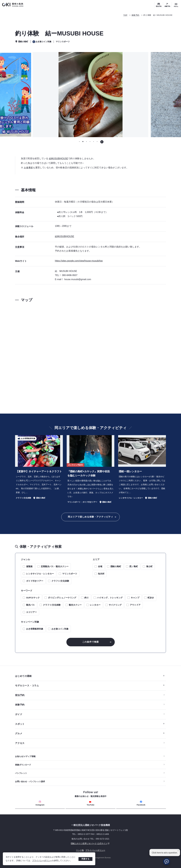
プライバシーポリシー (42, 860)
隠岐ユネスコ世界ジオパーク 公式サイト (63, 843)
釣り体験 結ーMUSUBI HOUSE (158, 15)
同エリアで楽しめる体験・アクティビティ (90, 517)
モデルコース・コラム (90, 686)
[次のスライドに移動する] (159, 95)
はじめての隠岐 (90, 676)
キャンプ (135, 598)
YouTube (91, 803)
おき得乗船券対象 (35, 629)
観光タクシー (75, 605)
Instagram (40, 803)
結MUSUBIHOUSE (59, 158)
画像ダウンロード (23, 765)
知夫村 (101, 574)
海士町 (149, 566)
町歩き (151, 598)
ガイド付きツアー (35, 581)
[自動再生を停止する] (102, 142)
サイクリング (115, 605)
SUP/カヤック (33, 598)
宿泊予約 (159, 6)
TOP (125, 15)
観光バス (30, 605)
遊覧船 (29, 566)
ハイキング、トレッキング (110, 598)
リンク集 (80, 850)
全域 (100, 566)
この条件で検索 (91, 642)
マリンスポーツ (70, 574)
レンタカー (95, 605)
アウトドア (135, 605)
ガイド (19, 714)
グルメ (90, 733)
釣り (87, 598)
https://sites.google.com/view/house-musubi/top (79, 261)
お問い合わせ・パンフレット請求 (30, 781)
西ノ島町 (134, 566)
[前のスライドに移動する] (22, 95)
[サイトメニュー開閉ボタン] (176, 5)
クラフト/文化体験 (60, 581)
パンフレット (21, 773)
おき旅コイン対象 (60, 629)
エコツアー (31, 612)
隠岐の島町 (116, 566)
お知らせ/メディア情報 (25, 756)
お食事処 (28, 168)
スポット (90, 724)
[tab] (79, 142)
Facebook (141, 803)
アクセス (20, 743)
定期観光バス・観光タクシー (55, 566)
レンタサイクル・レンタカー (40, 574)
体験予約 (167, 6)
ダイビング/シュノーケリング (62, 598)
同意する (85, 859)
